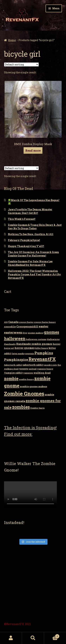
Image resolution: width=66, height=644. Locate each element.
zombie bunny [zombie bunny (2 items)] (26, 379)
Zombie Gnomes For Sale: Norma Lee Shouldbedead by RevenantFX (30, 263)
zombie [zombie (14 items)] (11, 379)
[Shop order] (21, 64)
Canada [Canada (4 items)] (13, 322)
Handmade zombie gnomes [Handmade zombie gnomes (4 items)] (34, 344)
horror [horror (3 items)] (57, 344)
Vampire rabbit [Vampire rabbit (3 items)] (13, 373)
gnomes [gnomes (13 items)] (51, 332)
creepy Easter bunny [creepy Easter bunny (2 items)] (45, 322)
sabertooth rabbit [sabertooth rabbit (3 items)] (33, 365)
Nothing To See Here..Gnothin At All (31, 234)
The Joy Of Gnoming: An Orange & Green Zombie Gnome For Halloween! (33, 254)
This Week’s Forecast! (22, 219)
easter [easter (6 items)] (44, 326)
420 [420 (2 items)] (6, 322)
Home (12, 40)
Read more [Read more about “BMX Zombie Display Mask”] (33, 150)
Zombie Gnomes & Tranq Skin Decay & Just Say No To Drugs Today (35, 227)
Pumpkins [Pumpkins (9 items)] (44, 353)
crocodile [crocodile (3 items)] (10, 327)
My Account (11, 638)
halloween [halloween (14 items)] (15, 338)
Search (33, 638)
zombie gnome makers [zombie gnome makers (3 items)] (33, 386)
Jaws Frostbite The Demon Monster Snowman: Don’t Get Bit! (30, 211)
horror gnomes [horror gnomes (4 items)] (25, 348)
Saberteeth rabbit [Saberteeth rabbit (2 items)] (13, 365)
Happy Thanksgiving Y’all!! (26, 246)
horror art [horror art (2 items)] (9, 348)
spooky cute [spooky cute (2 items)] (50, 365)
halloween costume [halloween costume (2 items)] (36, 339)
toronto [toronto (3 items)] (24, 369)
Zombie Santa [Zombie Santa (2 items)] (37, 408)
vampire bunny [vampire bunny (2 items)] (45, 369)
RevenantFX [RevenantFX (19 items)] (42, 359)
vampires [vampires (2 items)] (28, 373)
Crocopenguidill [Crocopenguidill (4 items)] (27, 326)
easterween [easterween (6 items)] (13, 332)
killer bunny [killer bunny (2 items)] (42, 348)
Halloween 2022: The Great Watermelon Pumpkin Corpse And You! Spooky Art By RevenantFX (34, 274)
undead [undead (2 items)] (33, 369)
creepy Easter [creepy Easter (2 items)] (26, 322)
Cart (52, 635)
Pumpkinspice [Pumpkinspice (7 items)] (16, 360)
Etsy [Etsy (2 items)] (25, 333)
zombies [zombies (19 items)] (21, 407)
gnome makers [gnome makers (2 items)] (36, 333)
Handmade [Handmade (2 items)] (10, 344)
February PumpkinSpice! (24, 240)
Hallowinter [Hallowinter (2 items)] (53, 339)
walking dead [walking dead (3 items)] (42, 373)
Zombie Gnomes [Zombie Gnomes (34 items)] (24, 394)
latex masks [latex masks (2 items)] (18, 354)
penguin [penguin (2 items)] (30, 354)
